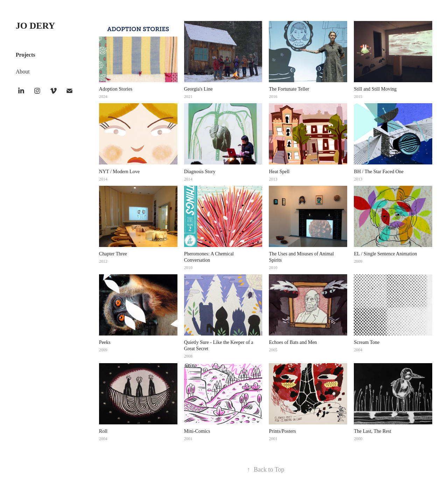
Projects (26, 55)
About (23, 72)
